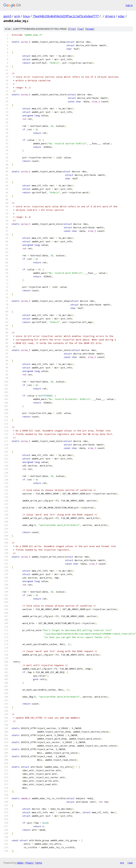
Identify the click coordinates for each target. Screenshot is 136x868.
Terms (39, 863)
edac (121, 16)
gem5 (7, 16)
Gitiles (20, 863)
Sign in (129, 5)
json (130, 863)
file (72, 29)
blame (90, 29)
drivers (110, 16)
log (81, 29)
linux (26, 16)
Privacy (29, 863)
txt (122, 863)
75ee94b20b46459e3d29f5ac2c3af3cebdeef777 (66, 16)
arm (17, 16)
